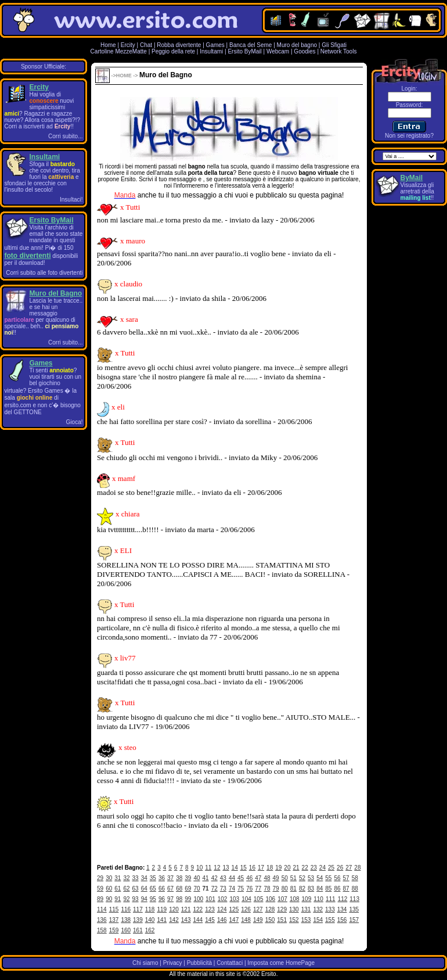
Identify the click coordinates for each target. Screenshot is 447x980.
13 (226, 868)
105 (259, 899)
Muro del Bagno (56, 293)
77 (258, 889)
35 (153, 878)
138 (126, 920)
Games (215, 45)
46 (249, 878)
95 (153, 899)
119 (162, 909)
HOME (124, 76)
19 (278, 868)
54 (320, 878)
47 (258, 878)
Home (108, 45)
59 (100, 889)
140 (150, 920)
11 (208, 868)
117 (138, 909)
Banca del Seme (250, 45)
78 (267, 889)
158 (102, 930)
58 (355, 878)
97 (170, 899)
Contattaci (230, 963)
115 (114, 909)
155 (330, 920)
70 (197, 889)
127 (258, 909)
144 (198, 920)
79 (276, 889)
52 (302, 878)
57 (346, 878)
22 (305, 868)
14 (235, 868)
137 (114, 920)
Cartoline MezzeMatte (119, 51)
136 (102, 920)
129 (282, 909)
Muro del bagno (297, 45)
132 (318, 909)
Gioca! (75, 422)
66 (162, 889)
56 (337, 878)
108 (295, 899)
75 (241, 889)
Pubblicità (199, 963)
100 (198, 899)
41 (206, 878)
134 (342, 909)
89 (100, 899)
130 (294, 909)
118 (150, 909)
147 (234, 920)
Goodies (304, 51)
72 (215, 889)
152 (294, 920)
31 (118, 878)
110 (318, 899)
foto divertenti (28, 256)
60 (109, 889)
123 (210, 909)
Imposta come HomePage (281, 963)
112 (343, 899)
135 (354, 909)
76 (249, 889)
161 (138, 930)
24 (322, 868)
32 (126, 878)
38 (179, 878)
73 (223, 889)
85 (328, 889)
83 (311, 889)
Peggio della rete (173, 51)
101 (210, 899)
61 (118, 889)
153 (306, 920)
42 (215, 878)
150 (270, 920)
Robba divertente (180, 45)
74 (232, 889)
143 (186, 920)
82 (302, 889)
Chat (146, 45)
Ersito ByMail (244, 51)
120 (174, 909)
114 (102, 909)
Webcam (278, 51)
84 (320, 889)
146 (222, 920)
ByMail (412, 178)
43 (223, 878)
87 (346, 889)
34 (144, 878)
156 (342, 920)
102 (223, 899)
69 (188, 889)
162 (150, 930)
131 (306, 909)
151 (282, 920)
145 (210, 920)
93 (136, 899)
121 (186, 909)
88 (355, 889)
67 (170, 889)
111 (331, 899)
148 (246, 920)
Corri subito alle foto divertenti (44, 273)
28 (357, 868)
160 (126, 930)
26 (340, 868)
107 (282, 899)
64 (144, 889)
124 (222, 909)
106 (271, 899)
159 (114, 930)
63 (136, 889)
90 (109, 899)
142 (174, 920)
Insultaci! (71, 200)
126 (246, 909)
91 (118, 899)
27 (349, 868)
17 (261, 868)
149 (258, 920)
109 (307, 899)
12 (217, 868)
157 (354, 920)
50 (285, 878)
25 (331, 868)
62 (126, 889)
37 (170, 878)
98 (179, 899)
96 (162, 899)
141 (162, 920)
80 (285, 889)
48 (267, 878)
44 (232, 878)
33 (136, 878)
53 (311, 878)
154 (318, 920)
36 (162, 878)
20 (287, 868)
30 (109, 878)
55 (328, 878)
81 (293, 889)
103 (234, 899)
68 (179, 889)
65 (153, 889)
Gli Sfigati (334, 45)
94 (144, 899)
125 (234, 909)
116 (126, 909)
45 (241, 878)
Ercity (128, 45)
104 (246, 899)
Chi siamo (145, 963)
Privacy (173, 963)
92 (126, 899)
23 (314, 868)
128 (270, 909)
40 (197, 878)
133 (330, 909)
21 (296, 868)
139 (138, 920)
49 (276, 878)
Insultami (211, 51)
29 (100, 878)
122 (198, 909)
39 (188, 878)
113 (354, 899)
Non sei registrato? (409, 136)
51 (293, 878)
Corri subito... (65, 136)
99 (188, 899)
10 (199, 868)
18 (270, 868)
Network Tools (339, 51)
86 (337, 889)
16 (252, 868)
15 (244, 868)
